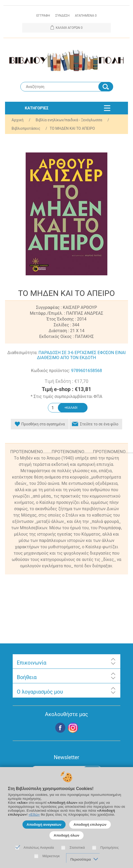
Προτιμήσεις (110, 848)
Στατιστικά (77, 848)
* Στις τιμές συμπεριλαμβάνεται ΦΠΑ (66, 396)
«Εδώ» (34, 814)
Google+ (73, 728)
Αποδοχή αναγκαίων (44, 825)
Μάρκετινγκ (51, 856)
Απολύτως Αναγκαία (39, 848)
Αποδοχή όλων (66, 835)
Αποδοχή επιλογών (90, 825)
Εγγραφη (43, 16)
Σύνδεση (62, 16)
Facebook (60, 728)
